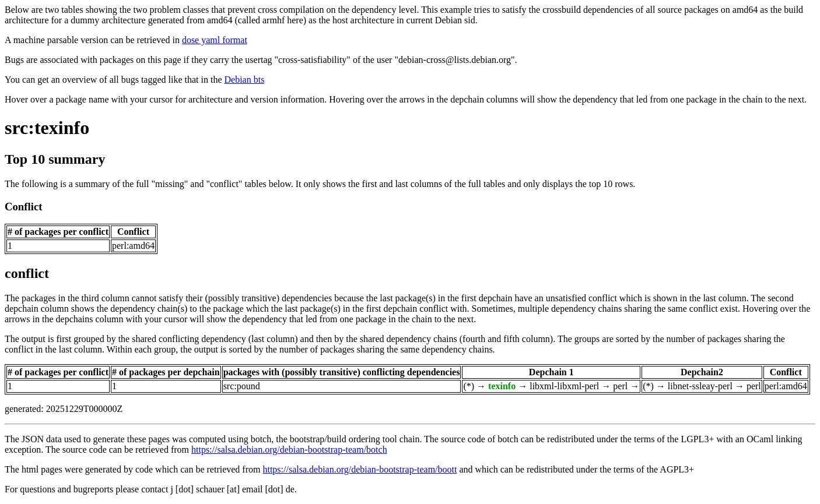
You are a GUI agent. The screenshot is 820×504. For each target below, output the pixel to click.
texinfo (502, 386)
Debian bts (245, 80)
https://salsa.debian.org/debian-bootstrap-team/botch (289, 450)
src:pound (242, 386)
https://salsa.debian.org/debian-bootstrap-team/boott (360, 469)
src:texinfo (47, 128)
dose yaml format (215, 40)
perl (620, 386)
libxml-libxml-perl (564, 386)
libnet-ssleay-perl (700, 386)
